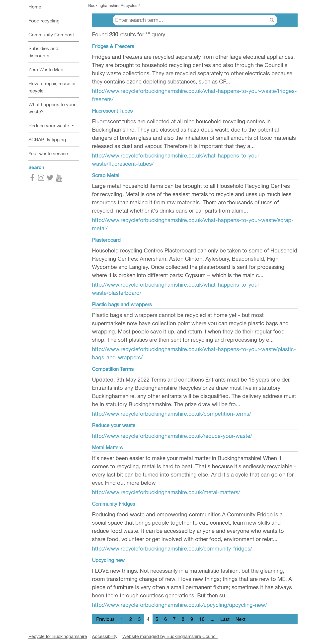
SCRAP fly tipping (47, 140)
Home (35, 7)
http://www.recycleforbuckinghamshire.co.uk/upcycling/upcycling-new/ (179, 605)
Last (225, 619)
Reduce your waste (114, 425)
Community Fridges (114, 504)
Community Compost (51, 35)
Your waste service (48, 154)
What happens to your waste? (52, 108)
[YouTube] (59, 179)
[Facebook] (32, 179)
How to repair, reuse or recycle (52, 87)
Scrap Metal (106, 175)
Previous (105, 619)
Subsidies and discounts (43, 52)
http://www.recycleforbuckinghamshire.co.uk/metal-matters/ (166, 492)
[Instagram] (41, 179)
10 (202, 619)
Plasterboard (106, 240)
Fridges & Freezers (113, 46)
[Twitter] (50, 179)
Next (241, 619)
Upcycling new (108, 560)
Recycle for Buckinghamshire (58, 636)
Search (36, 167)
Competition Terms (113, 369)
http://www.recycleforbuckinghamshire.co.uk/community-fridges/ (172, 549)
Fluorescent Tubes (112, 111)
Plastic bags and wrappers (122, 304)
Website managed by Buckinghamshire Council (170, 636)
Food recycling (44, 21)
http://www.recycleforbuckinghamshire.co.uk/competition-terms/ (171, 414)
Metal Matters (107, 447)
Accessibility (105, 636)
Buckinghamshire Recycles (113, 5)
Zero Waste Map (46, 70)
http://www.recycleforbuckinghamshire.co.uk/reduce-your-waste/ (172, 436)
